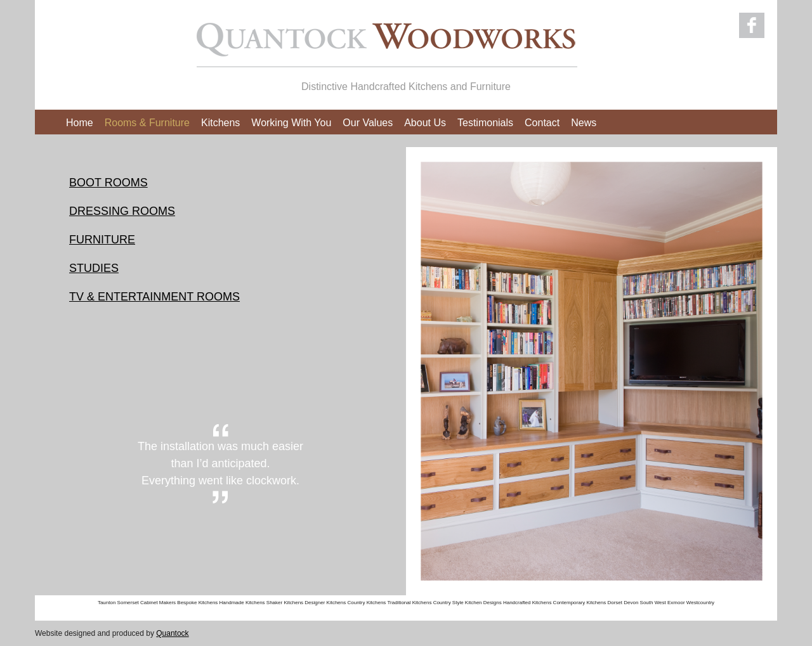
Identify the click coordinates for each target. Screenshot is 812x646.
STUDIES (94, 268)
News (584, 123)
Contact (542, 123)
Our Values (368, 123)
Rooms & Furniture (147, 123)
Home (80, 123)
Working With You (291, 123)
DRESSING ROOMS (122, 211)
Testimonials (485, 123)
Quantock (172, 633)
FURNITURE (102, 240)
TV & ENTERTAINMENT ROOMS (154, 297)
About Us (425, 123)
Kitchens (220, 123)
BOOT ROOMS (108, 183)
